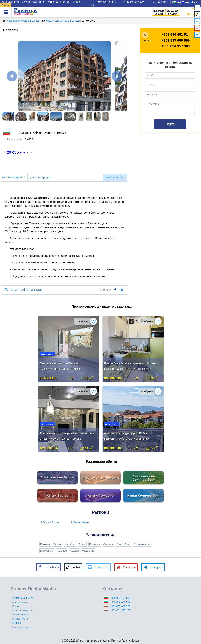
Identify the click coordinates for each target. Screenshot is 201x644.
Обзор (82, 544)
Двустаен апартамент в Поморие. (60, 363)
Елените (45, 544)
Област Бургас (49, 522)
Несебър (70, 544)
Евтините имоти (21, 614)
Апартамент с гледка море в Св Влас (127, 433)
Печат (13, 290)
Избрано (193, 11)
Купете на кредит (40, 177)
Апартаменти (20, 602)
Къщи (16, 606)
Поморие (95, 544)
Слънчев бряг (142, 544)
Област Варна (80, 522)
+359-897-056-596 (120, 606)
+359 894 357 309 (176, 46)
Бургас (57, 544)
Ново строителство (23, 610)
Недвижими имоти (23, 598)
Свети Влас (124, 544)
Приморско (47, 551)
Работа (5, 5)
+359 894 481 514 (176, 34)
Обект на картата (32, 290)
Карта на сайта (21, 627)
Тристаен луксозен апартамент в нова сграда (67, 433)
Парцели (17, 623)
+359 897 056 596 (176, 40)
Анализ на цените (14, 177)
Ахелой (74, 551)
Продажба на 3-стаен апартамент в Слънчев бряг (133, 363)
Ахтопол (62, 551)
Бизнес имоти (20, 619)
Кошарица (88, 551)
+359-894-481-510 (120, 598)
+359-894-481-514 (120, 602)
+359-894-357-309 (120, 610)
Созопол (108, 544)
